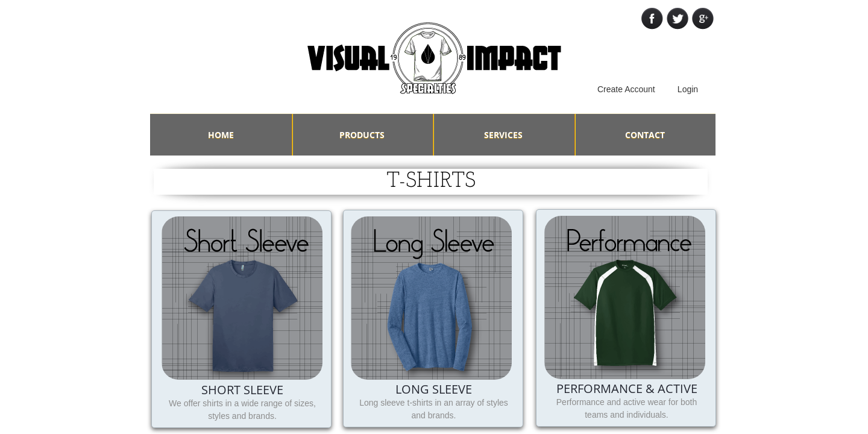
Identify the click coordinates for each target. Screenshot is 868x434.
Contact (645, 135)
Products (362, 135)
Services (503, 135)
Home (221, 135)
